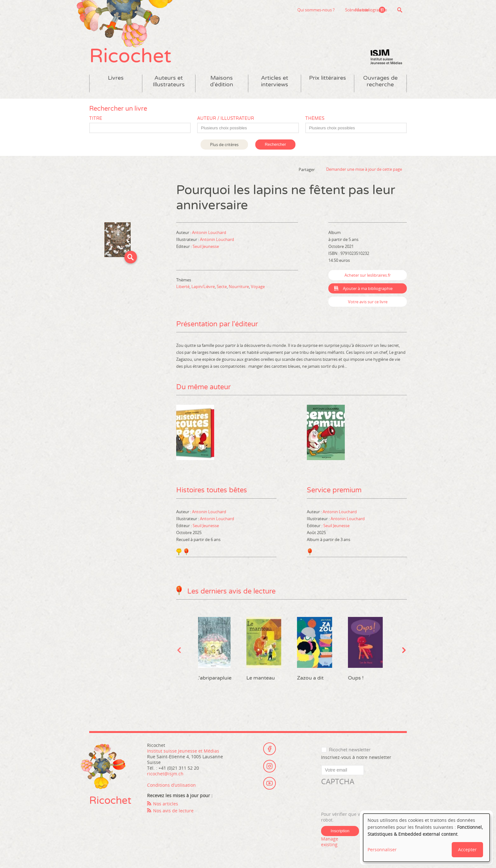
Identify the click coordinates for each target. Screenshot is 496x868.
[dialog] (426, 838)
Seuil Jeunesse (206, 246)
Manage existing (330, 841)
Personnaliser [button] (382, 850)
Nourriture (239, 286)
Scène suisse (325, 10)
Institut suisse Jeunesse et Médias (386, 57)
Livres (116, 78)
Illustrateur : (188, 239)
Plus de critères (224, 145)
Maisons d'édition (222, 81)
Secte (222, 286)
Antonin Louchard (209, 232)
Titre (96, 118)
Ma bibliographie (371, 10)
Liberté (183, 286)
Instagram (270, 766)
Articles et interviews (275, 81)
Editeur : (184, 246)
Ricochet (130, 56)
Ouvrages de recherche (380, 81)
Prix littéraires (328, 78)
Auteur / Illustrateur (226, 118)
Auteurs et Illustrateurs (169, 81)
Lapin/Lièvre (203, 286)
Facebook (270, 748)
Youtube (270, 783)
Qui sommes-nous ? (284, 10)
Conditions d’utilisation (171, 785)
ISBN (333, 253)
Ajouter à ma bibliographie (368, 288)
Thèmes (315, 118)
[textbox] (251, 128)
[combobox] (248, 128)
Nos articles (166, 803)
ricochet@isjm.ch (165, 773)
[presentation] (369, 799)
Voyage (258, 286)
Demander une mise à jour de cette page (364, 169)
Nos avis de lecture (173, 810)
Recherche (400, 10)
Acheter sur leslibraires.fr (368, 275)
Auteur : (184, 232)
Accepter (467, 850)
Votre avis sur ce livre (368, 302)
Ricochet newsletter (350, 750)
